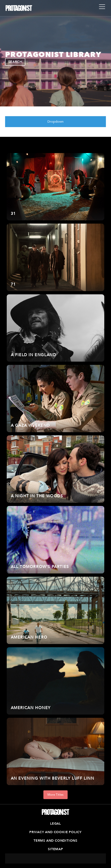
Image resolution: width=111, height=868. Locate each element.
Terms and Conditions (55, 841)
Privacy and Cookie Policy (55, 832)
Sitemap (55, 849)
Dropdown (55, 122)
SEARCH (15, 62)
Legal (55, 824)
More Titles (55, 795)
